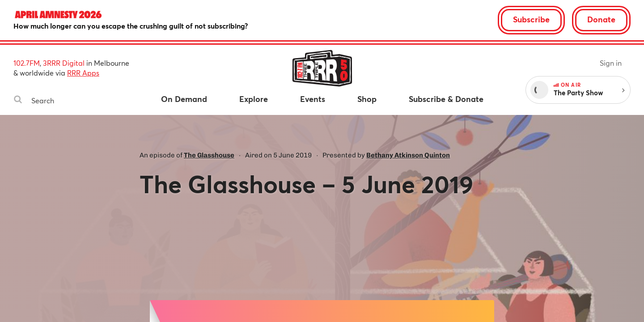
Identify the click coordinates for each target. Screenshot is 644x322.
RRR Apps (83, 73)
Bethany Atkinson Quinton (408, 155)
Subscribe (531, 19)
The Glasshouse (209, 155)
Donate (601, 19)
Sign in (611, 63)
